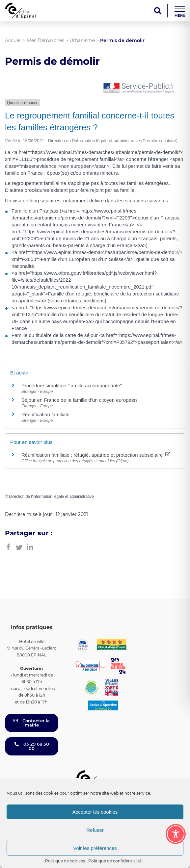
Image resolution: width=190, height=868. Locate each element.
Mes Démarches (46, 40)
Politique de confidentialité (115, 861)
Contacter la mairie (32, 723)
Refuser (95, 830)
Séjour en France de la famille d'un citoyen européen (79, 400)
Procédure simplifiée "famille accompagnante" (72, 385)
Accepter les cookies (95, 812)
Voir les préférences (95, 848)
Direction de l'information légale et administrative (51, 497)
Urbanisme (82, 40)
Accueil (13, 40)
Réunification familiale (45, 414)
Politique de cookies (65, 861)
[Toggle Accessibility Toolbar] (176, 834)
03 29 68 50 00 (32, 746)
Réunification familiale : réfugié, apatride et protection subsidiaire (96, 455)
